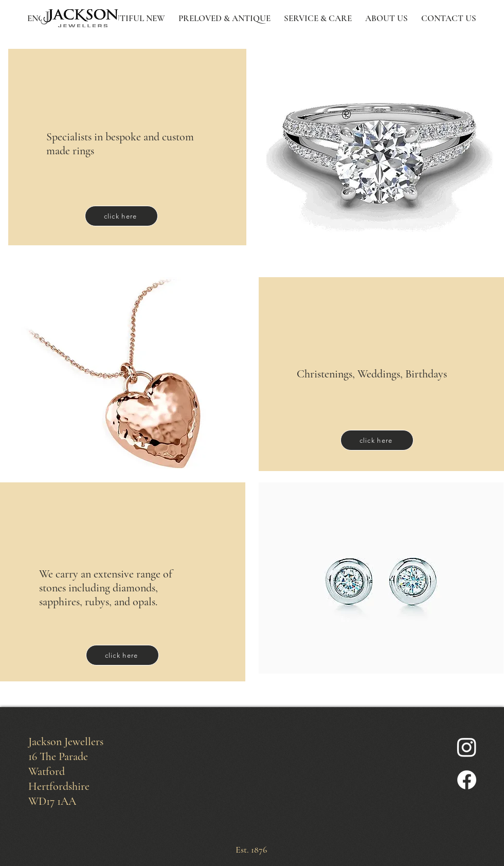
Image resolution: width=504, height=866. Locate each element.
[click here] (121, 216)
